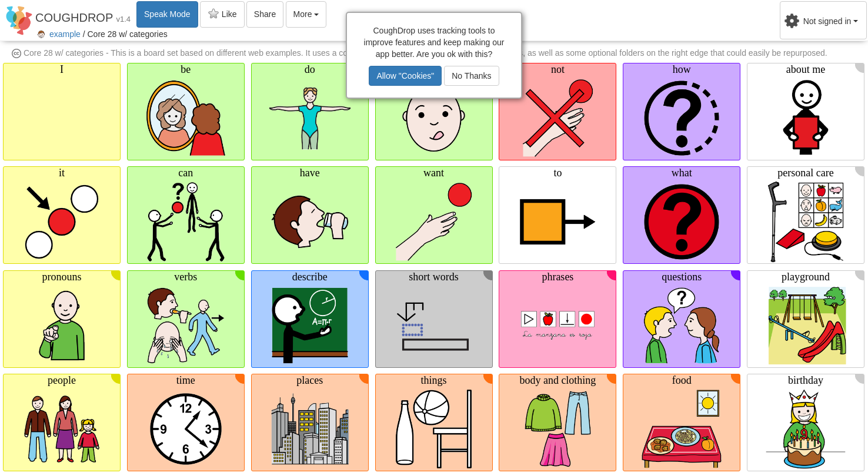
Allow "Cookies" (405, 76)
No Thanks (471, 76)
